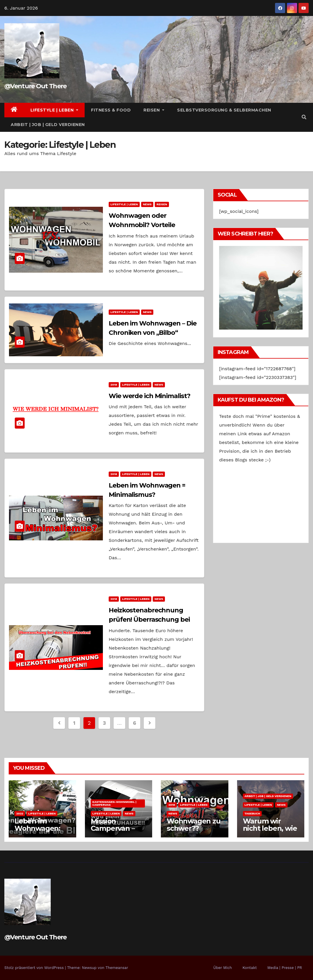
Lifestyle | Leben (54, 110)
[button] (304, 117)
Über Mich (223, 968)
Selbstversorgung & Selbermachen (224, 110)
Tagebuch (252, 813)
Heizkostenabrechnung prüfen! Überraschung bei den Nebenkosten (149, 620)
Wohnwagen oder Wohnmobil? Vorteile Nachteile (142, 225)
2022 (20, 813)
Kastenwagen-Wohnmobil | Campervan (114, 803)
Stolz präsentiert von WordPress (35, 968)
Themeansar (117, 968)
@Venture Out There (35, 86)
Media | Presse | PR (285, 968)
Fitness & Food (111, 110)
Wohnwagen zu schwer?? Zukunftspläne (194, 828)
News (147, 204)
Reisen (154, 110)
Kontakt (250, 968)
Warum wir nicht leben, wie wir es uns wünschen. (270, 832)
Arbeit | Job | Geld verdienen (48, 125)
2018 (114, 385)
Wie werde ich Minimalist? (150, 396)
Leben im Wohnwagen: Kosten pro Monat (37, 832)
